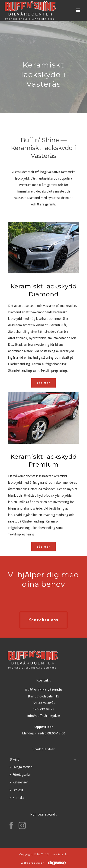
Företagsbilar (20, 775)
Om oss (16, 790)
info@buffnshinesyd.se (44, 716)
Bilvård (15, 759)
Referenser (19, 782)
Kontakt (17, 798)
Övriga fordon (21, 767)
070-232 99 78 (43, 709)
